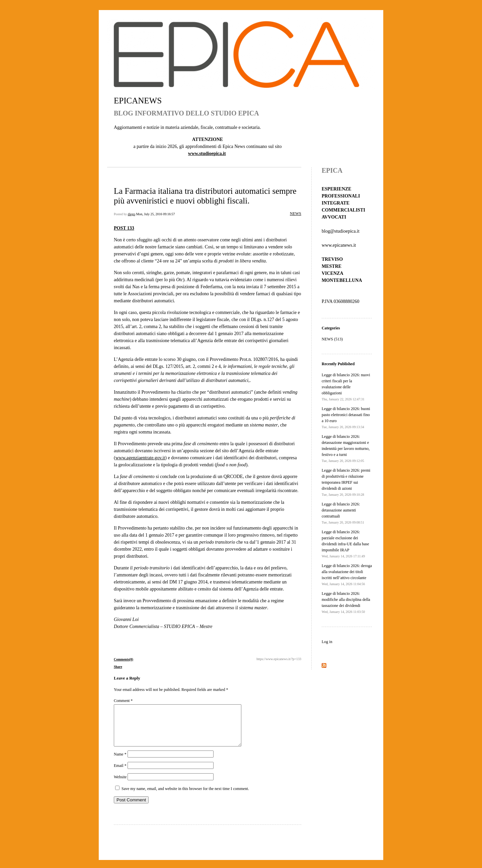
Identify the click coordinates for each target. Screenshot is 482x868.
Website (120, 785)
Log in (327, 642)
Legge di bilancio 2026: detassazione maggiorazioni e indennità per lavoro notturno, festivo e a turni (346, 448)
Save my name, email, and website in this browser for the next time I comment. (185, 797)
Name (120, 762)
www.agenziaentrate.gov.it (140, 458)
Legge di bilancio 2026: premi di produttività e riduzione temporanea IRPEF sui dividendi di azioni (346, 482)
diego (132, 214)
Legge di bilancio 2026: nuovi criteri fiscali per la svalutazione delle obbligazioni (346, 387)
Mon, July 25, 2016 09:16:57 (155, 214)
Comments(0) (124, 659)
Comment (123, 701)
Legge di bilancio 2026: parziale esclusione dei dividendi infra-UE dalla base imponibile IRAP (345, 544)
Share (118, 667)
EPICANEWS (138, 101)
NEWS (296, 214)
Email (120, 774)
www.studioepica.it (207, 153)
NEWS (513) (332, 339)
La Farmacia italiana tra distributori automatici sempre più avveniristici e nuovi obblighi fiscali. (205, 196)
